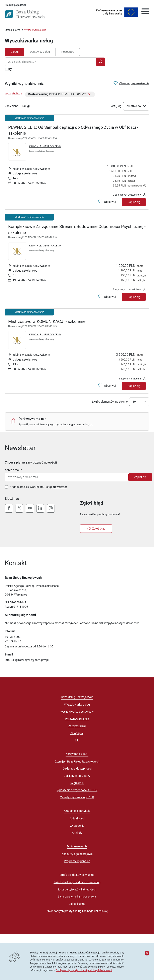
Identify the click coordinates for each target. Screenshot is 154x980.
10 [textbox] (134, 402)
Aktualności (77, 818)
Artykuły (77, 833)
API (77, 740)
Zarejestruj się (77, 726)
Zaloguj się (77, 733)
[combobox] (51, 62)
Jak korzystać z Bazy (77, 776)
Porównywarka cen (77, 719)
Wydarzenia (77, 826)
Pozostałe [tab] (68, 52)
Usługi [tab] (15, 52)
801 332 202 (13, 637)
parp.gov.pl (20, 5)
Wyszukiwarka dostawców (77, 712)
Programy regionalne (77, 861)
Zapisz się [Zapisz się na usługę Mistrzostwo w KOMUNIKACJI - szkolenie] (134, 386)
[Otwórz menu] (145, 12)
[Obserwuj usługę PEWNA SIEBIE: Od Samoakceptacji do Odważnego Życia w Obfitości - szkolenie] (107, 202)
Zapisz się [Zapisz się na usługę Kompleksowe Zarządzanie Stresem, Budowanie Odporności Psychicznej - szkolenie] (134, 297)
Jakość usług (77, 904)
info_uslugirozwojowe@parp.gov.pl (27, 660)
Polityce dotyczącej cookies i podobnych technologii (84, 970)
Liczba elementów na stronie (110, 402)
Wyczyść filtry (13, 93)
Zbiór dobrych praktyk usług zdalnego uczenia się (77, 911)
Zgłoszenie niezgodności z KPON (77, 790)
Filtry (8, 69)
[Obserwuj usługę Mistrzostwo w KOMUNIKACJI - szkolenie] (107, 386)
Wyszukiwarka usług (77, 705)
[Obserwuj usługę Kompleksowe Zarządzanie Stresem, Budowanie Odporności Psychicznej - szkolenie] (107, 297)
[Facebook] (9, 508)
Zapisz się (140, 477)
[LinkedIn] (40, 508)
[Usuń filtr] (89, 95)
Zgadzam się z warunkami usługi (39, 487)
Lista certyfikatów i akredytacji (77, 889)
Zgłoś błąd (96, 529)
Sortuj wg (116, 106)
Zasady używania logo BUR (77, 797)
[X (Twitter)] (19, 508)
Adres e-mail (12, 470)
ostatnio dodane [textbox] (135, 106)
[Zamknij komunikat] (147, 953)
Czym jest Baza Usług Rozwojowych (77, 762)
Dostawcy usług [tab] (40, 52)
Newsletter (60, 487)
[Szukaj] (101, 62)
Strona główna (13, 30)
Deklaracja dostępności (77, 769)
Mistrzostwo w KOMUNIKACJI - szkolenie (47, 322)
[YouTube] (30, 508)
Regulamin (77, 783)
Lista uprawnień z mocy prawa (77, 897)
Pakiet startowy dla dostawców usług (77, 882)
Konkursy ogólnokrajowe (77, 854)
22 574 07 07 (13, 641)
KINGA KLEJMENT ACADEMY (45, 146)
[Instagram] (51, 508)
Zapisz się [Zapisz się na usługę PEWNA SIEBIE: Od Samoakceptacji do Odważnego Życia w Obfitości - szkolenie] (134, 202)
